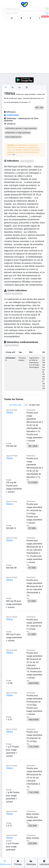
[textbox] (24, 9)
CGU (14, 155)
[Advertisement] (24, 46)
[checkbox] (11, 18)
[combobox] (24, 9)
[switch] (25, 405)
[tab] (6, 87)
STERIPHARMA (11, 115)
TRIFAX (9, 413)
